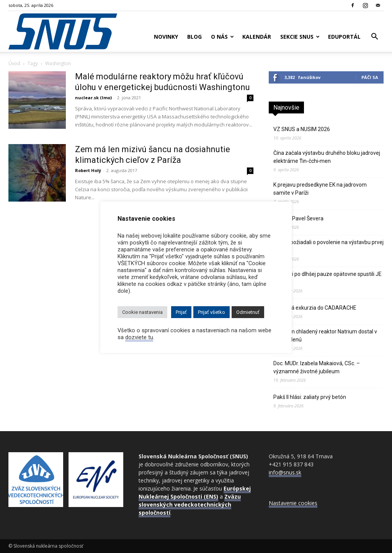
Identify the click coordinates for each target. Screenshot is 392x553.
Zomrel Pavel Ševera (298, 218)
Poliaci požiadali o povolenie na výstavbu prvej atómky (328, 246)
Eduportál (344, 37)
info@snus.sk (285, 472)
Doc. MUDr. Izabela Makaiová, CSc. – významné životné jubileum (317, 367)
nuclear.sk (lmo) (93, 98)
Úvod (14, 63)
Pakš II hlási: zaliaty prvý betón (310, 397)
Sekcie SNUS (300, 37)
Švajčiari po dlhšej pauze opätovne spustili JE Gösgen (327, 278)
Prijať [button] (181, 312)
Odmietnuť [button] (248, 312)
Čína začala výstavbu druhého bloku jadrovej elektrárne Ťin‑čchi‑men (327, 157)
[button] (374, 37)
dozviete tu (139, 337)
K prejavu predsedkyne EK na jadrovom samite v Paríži (320, 189)
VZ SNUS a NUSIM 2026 (302, 129)
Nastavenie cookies (293, 503)
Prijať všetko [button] (212, 312)
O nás (222, 37)
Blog (194, 37)
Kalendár (257, 37)
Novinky (166, 37)
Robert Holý (88, 170)
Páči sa (370, 77)
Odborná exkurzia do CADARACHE (315, 308)
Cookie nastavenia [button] (142, 312)
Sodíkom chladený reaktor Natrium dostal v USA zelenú (325, 336)
